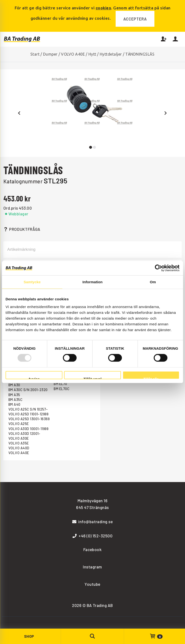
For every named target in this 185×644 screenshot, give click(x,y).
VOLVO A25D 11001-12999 (29, 414)
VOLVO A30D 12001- (24, 434)
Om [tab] (153, 282)
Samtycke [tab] (32, 282)
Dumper (50, 54)
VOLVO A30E (19, 438)
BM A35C (15, 400)
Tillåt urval (93, 378)
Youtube (92, 584)
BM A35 (14, 395)
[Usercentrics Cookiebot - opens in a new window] (158, 268)
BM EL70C (62, 389)
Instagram (92, 567)
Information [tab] (92, 282)
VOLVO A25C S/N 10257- (28, 409)
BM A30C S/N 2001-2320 (28, 390)
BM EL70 (60, 384)
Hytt (92, 54)
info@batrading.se (93, 522)
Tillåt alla (151, 378)
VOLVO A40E (73, 54)
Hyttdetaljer (111, 54)
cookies (103, 8)
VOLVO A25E (19, 424)
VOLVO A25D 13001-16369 (29, 419)
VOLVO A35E (19, 443)
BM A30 (14, 385)
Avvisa (34, 378)
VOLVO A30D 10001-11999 (29, 429)
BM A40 (14, 404)
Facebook (93, 549)
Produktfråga (22, 229)
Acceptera (135, 19)
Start (35, 54)
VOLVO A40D (19, 448)
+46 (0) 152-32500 (93, 536)
